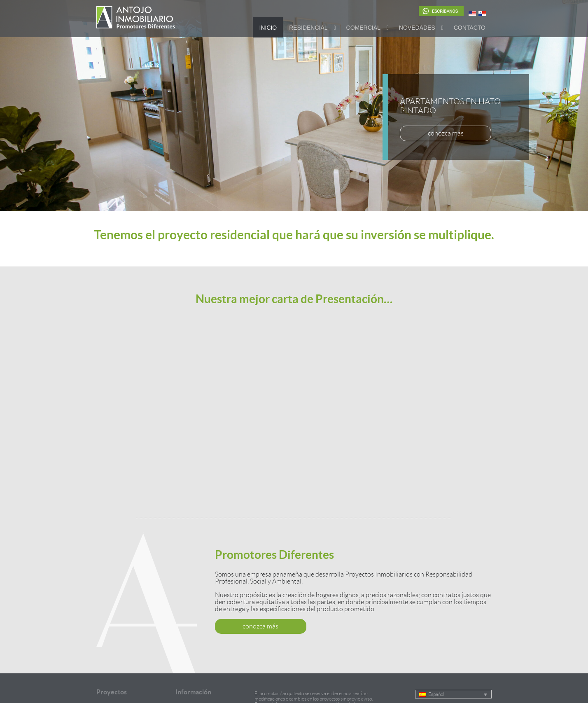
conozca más (446, 133)
